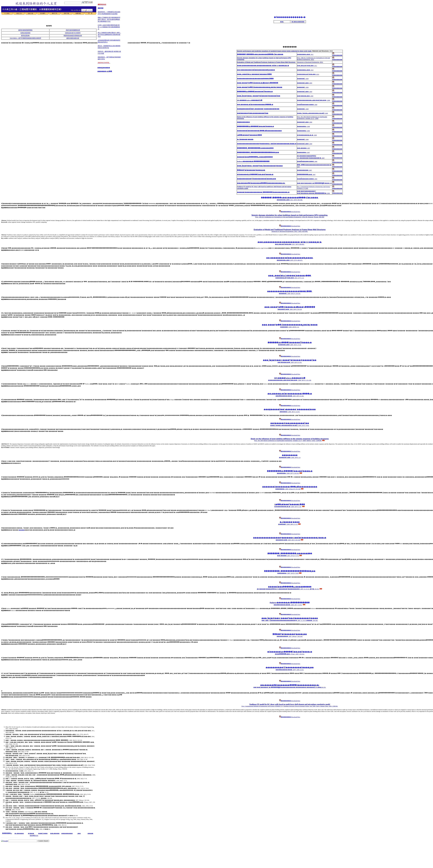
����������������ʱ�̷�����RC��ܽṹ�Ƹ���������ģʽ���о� (290, 538)
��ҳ (282, 22)
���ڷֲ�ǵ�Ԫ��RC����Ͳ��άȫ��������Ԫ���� (260, 166)
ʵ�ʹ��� (31, 833)
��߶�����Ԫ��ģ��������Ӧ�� (290, 423)
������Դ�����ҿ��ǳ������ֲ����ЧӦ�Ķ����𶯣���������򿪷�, (290, 198)
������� (337, 54)
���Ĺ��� (43, 833)
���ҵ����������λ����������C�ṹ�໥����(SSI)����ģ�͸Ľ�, (290, 242)
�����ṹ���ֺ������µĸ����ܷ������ (255, 157)
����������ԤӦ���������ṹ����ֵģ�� (257, 179)
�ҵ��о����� (298, 22)
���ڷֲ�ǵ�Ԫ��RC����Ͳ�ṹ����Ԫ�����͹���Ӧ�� (290, 360)
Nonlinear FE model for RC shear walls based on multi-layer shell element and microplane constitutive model (290, 704)
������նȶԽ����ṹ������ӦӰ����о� (290, 343)
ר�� (79, 833)
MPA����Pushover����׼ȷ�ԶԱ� (290, 378)
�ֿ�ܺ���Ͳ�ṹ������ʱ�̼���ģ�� (251, 170)
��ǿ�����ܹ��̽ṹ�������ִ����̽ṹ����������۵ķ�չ (261, 183)
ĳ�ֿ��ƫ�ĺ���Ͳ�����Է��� (290, 504)
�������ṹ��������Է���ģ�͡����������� (290, 487)
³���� (21, 530)
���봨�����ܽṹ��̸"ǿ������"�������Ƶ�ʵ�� (290, 409)
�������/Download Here (290, 212)
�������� (67, 833)
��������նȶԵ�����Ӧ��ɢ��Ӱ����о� (290, 471)
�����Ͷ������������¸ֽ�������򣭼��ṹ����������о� (263, 192)
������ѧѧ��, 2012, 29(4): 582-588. (290, 200)
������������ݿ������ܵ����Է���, (290, 291)
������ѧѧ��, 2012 (305, 54)
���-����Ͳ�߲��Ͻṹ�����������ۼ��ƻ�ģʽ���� (290, 325)
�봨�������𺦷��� (290, 455)
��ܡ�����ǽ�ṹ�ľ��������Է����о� (290, 394)
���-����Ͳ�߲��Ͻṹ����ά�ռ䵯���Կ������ (290, 307)
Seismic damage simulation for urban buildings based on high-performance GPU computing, (290, 215)
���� (90, 833)
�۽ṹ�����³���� (290, 522)
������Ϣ (7, 833)
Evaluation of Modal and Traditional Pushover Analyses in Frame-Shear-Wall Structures (290, 230)
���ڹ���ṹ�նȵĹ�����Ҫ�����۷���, (290, 276)
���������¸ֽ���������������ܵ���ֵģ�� (258, 152)
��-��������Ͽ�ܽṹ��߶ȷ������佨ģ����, (290, 258)
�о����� (19, 833)
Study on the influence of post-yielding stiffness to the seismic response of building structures (290, 439)
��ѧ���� (55, 833)
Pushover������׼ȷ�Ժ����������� (253, 161)
